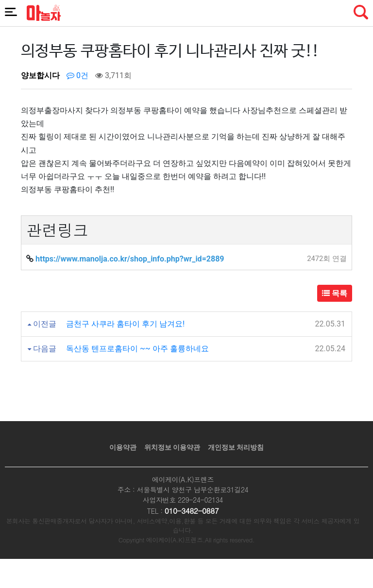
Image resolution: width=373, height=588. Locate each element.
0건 (77, 75)
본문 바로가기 (0, 0)
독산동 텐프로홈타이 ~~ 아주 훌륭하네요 (137, 349)
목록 (335, 293)
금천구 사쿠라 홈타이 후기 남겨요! (125, 324)
